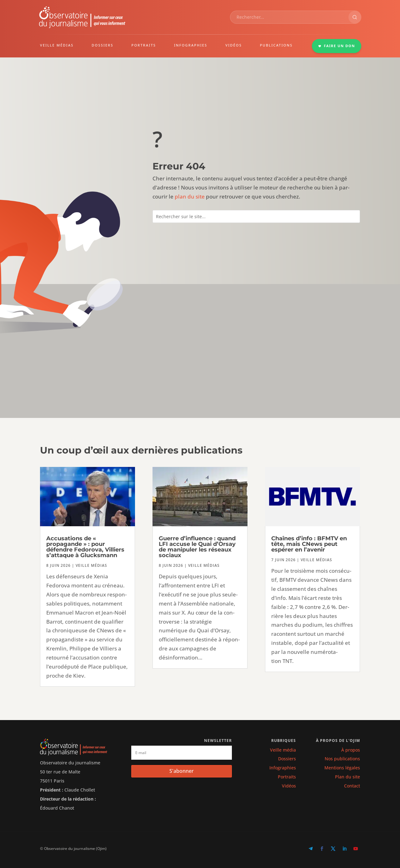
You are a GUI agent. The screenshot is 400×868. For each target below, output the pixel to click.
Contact (352, 786)
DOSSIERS (102, 45)
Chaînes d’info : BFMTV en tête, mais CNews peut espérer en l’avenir (309, 544)
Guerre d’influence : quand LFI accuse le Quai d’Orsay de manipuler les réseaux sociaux (197, 547)
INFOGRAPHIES (191, 45)
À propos (351, 750)
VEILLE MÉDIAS (57, 45)
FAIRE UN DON (337, 46)
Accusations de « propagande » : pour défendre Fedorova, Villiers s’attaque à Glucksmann (85, 547)
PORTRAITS (144, 45)
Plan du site (347, 777)
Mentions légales (342, 768)
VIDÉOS (234, 45)
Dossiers (287, 759)
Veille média (283, 750)
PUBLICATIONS (276, 45)
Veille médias (91, 565)
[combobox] (289, 17)
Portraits (287, 777)
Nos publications (342, 759)
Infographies (283, 768)
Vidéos (289, 786)
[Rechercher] (355, 17)
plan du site (190, 196)
